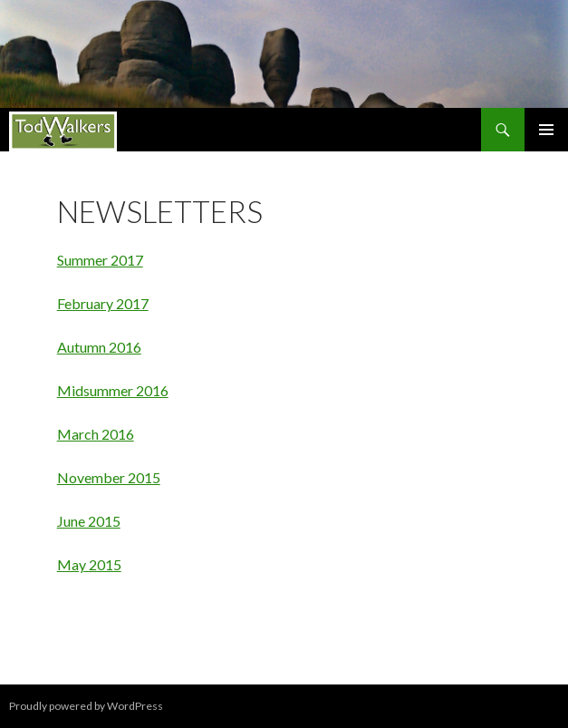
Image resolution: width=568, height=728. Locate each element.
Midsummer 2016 (113, 390)
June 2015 (89, 521)
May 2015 (89, 564)
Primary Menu (546, 130)
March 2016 (96, 434)
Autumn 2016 (99, 347)
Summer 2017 (100, 260)
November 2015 (109, 477)
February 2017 (103, 303)
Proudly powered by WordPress (86, 706)
